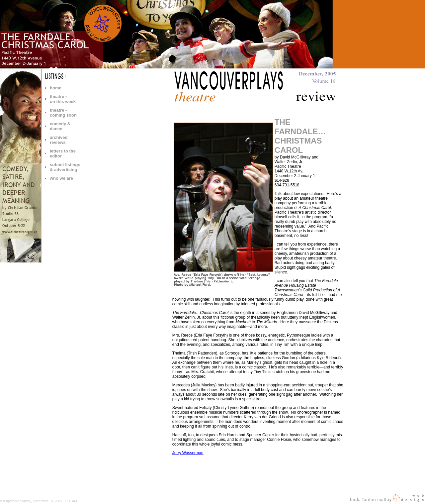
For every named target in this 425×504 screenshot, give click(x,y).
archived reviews (59, 140)
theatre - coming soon (63, 113)
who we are (61, 178)
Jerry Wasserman (188, 453)
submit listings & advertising (65, 167)
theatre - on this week (63, 99)
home (56, 88)
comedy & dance (60, 126)
